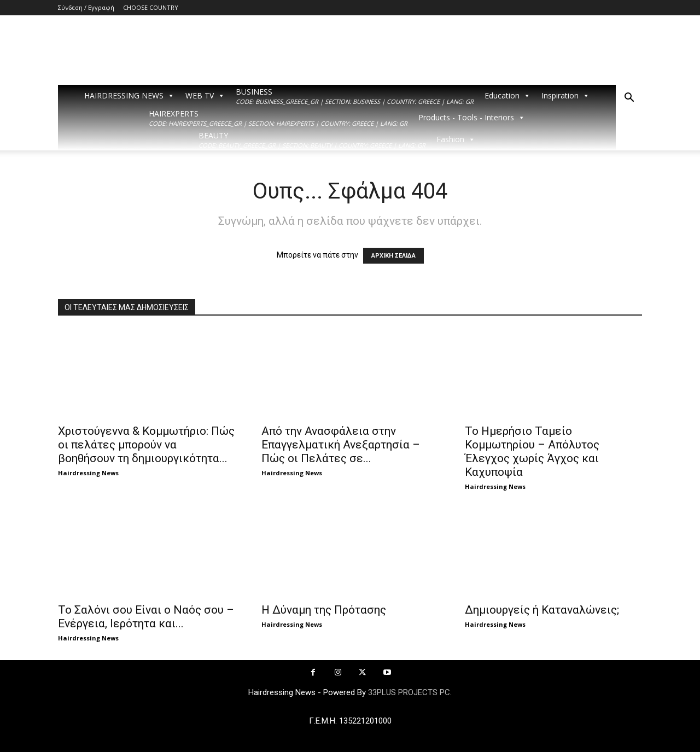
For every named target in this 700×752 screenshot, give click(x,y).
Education (507, 96)
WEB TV (205, 96)
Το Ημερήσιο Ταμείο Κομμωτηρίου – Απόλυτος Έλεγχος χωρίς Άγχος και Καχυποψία (532, 451)
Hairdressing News (88, 473)
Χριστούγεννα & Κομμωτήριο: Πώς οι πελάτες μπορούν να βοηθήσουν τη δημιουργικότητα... (146, 445)
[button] (629, 99)
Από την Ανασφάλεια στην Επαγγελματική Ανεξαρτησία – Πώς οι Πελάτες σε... (341, 445)
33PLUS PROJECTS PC (409, 692)
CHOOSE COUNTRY (151, 7)
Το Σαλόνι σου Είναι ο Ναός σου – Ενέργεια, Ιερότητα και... (146, 617)
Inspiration (565, 96)
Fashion (456, 139)
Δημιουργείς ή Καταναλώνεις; (542, 610)
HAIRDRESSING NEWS (129, 96)
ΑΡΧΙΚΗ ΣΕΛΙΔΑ (393, 256)
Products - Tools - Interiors (472, 118)
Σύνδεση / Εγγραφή (86, 7)
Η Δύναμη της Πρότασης (324, 610)
